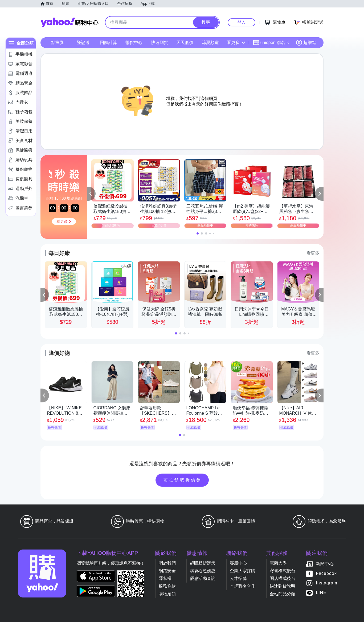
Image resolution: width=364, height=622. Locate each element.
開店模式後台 (283, 578)
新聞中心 (325, 564)
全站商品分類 (283, 594)
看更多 (236, 43)
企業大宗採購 (243, 571)
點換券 (58, 43)
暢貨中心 (134, 43)
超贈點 (306, 43)
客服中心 (238, 563)
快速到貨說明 (283, 586)
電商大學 (278, 563)
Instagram (326, 583)
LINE (321, 593)
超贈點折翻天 (203, 563)
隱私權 (165, 578)
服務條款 (167, 586)
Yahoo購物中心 (69, 22)
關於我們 (167, 563)
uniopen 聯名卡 (271, 43)
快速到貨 (159, 43)
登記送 (83, 43)
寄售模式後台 (283, 571)
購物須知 (167, 594)
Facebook (326, 574)
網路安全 (167, 571)
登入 (242, 22)
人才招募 (238, 578)
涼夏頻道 (210, 43)
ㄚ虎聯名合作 (243, 586)
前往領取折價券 (183, 480)
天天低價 (185, 43)
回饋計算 (108, 43)
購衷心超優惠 (203, 571)
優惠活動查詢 (203, 578)
